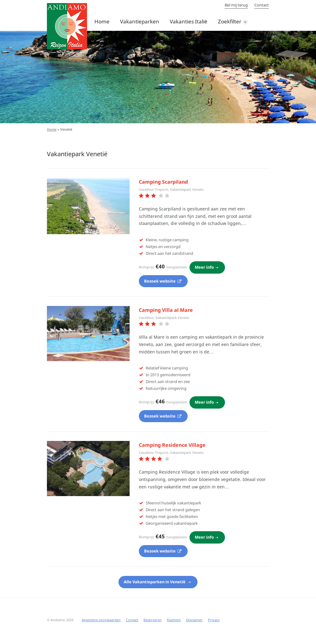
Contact (262, 5)
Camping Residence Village (172, 445)
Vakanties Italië (189, 21)
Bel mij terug (236, 5)
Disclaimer (194, 620)
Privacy (214, 620)
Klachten (174, 620)
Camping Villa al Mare (166, 310)
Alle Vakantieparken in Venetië (155, 582)
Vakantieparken (140, 21)
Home (102, 21)
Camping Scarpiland (163, 182)
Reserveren (153, 620)
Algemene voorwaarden (101, 620)
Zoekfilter (230, 21)
